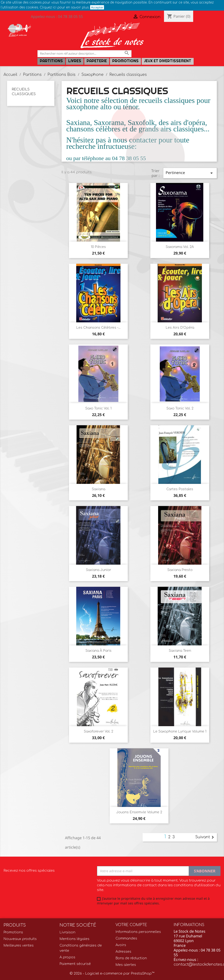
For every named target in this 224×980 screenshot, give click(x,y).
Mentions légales (74, 939)
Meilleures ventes (19, 946)
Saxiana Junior (98, 570)
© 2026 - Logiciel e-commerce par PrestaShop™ (112, 974)
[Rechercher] (84, 54)
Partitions (51, 61)
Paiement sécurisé (75, 964)
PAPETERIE (97, 61)
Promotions (125, 61)
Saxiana (98, 489)
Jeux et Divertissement (168, 61)
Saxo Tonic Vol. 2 (180, 408)
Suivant (205, 837)
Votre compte (131, 925)
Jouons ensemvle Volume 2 (139, 812)
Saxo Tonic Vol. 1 (98, 408)
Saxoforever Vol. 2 (98, 731)
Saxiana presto (180, 570)
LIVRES (75, 61)
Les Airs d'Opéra (180, 328)
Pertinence (190, 173)
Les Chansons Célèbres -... (98, 328)
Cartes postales (180, 489)
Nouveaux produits (20, 939)
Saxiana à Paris (98, 651)
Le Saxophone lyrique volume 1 (180, 731)
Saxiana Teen (180, 651)
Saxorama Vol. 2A (180, 247)
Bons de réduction (131, 958)
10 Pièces (98, 247)
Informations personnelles (138, 932)
